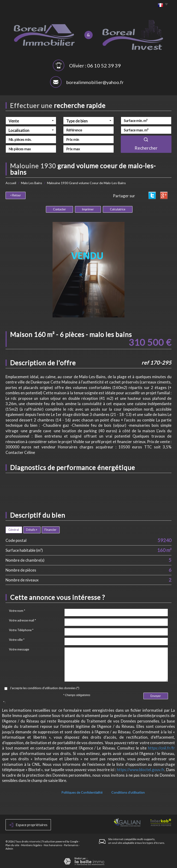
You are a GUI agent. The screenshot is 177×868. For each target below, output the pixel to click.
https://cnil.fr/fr (161, 747)
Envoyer (156, 695)
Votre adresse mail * (22, 620)
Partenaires (71, 844)
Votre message (19, 649)
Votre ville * (17, 639)
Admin (9, 848)
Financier (50, 529)
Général (14, 529)
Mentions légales (32, 844)
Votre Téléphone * (21, 629)
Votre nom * (17, 610)
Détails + (32, 529)
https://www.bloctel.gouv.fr (141, 769)
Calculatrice (118, 209)
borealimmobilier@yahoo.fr (95, 82)
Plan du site (12, 844)
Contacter (59, 209)
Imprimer (88, 209)
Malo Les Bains (32, 183)
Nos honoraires (53, 844)
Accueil (11, 183)
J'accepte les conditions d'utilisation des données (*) (44, 687)
